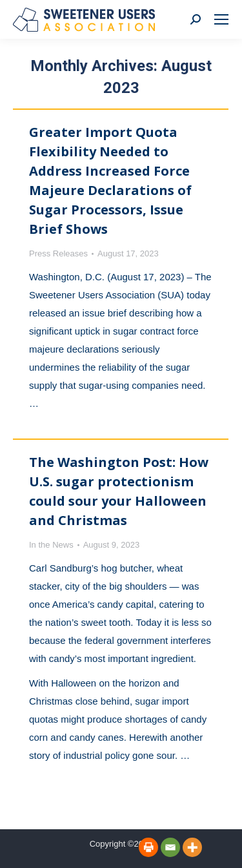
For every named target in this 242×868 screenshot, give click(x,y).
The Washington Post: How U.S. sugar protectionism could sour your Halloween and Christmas (119, 491)
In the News (51, 545)
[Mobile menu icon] (221, 19)
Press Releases (58, 253)
